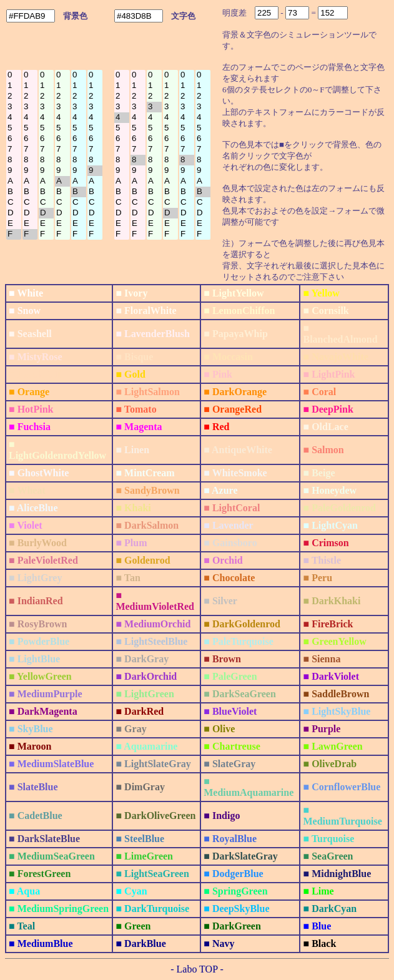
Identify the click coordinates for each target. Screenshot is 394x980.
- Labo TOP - (197, 969)
